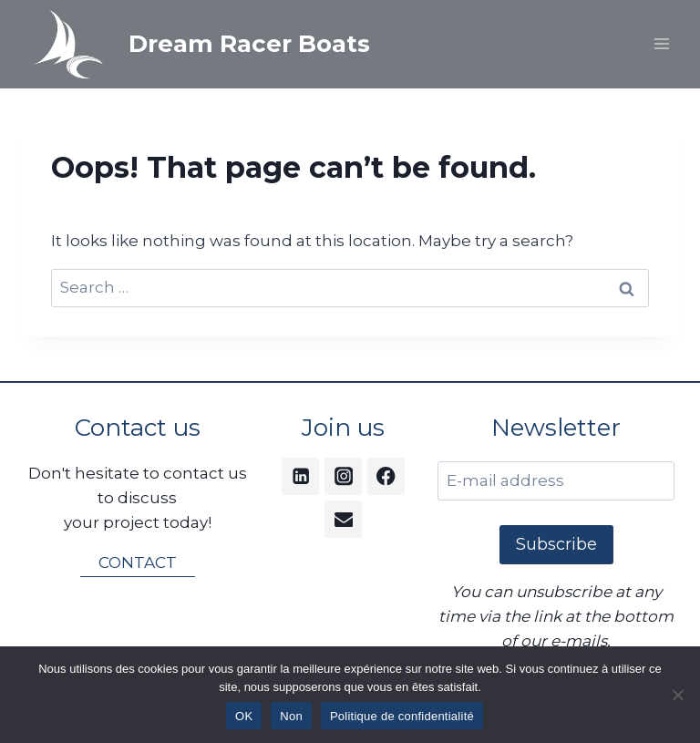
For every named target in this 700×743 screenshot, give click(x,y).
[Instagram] (343, 476)
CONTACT (138, 562)
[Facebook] (386, 476)
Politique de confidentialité (402, 716)
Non (291, 716)
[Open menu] (661, 44)
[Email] (343, 519)
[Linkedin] (300, 476)
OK (244, 716)
